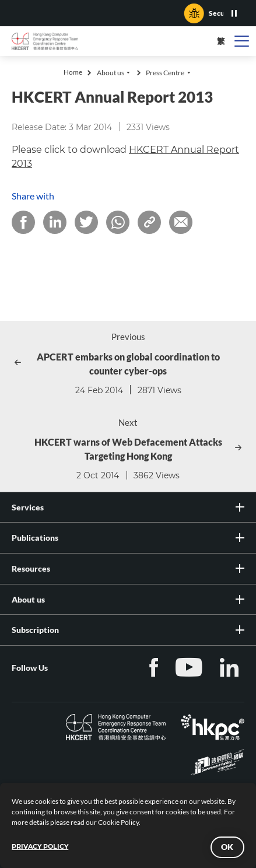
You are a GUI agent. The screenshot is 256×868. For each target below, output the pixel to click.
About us (111, 73)
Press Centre (165, 73)
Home (73, 72)
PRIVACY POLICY (40, 846)
